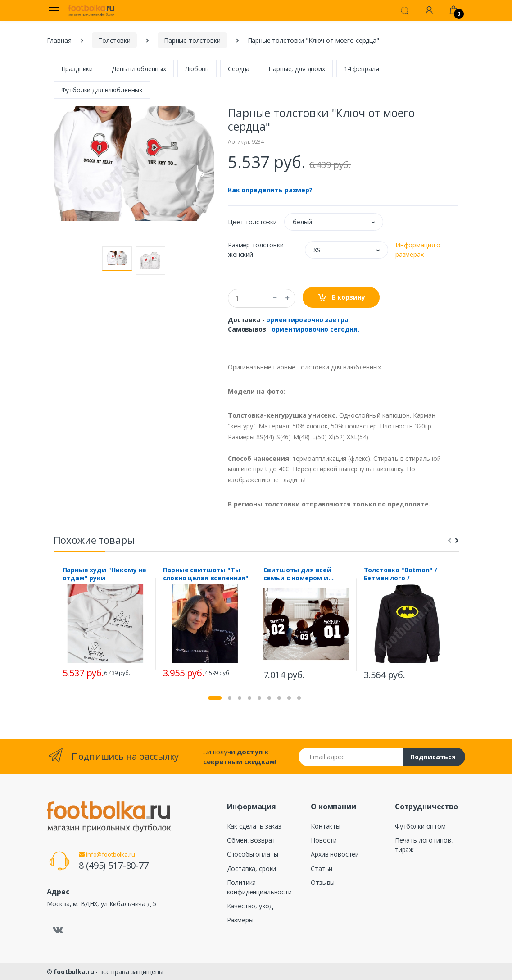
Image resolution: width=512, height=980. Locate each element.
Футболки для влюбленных (102, 90)
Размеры (240, 920)
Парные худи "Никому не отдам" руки (105, 574)
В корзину (341, 298)
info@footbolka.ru (107, 854)
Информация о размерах (418, 250)
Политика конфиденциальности (259, 887)
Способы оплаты (253, 854)
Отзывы (323, 882)
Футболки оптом (420, 826)
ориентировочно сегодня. (315, 329)
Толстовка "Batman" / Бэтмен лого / (401, 574)
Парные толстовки (192, 40)
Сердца (239, 69)
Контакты (326, 826)
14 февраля (362, 69)
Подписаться (433, 757)
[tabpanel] (106, 624)
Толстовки (114, 40)
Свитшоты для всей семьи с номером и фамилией (298, 574)
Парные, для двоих (297, 69)
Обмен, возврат (251, 840)
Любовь (197, 69)
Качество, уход (250, 906)
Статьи (322, 868)
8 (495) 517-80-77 (114, 865)
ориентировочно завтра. (308, 320)
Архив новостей (335, 854)
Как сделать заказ (254, 826)
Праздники (77, 69)
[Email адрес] (351, 757)
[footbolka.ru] (91, 10)
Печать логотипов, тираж (424, 845)
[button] (405, 10)
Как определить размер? (270, 190)
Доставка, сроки (252, 868)
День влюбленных (139, 69)
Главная (59, 40)
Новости (324, 840)
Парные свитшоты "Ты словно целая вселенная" (206, 574)
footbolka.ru (74, 972)
